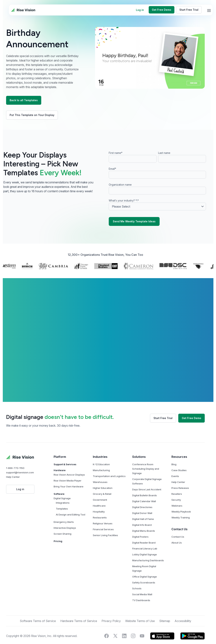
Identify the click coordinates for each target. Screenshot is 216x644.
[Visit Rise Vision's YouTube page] (145, 636)
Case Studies (182, 470)
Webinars (179, 506)
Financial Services (106, 529)
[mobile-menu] (209, 11)
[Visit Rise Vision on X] (118, 636)
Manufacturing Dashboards (151, 560)
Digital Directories (145, 507)
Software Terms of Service (40, 621)
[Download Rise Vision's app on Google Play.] (195, 636)
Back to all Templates (26, 100)
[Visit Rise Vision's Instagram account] (136, 636)
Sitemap (167, 621)
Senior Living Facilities (108, 535)
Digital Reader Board (146, 543)
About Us (179, 543)
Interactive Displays (67, 528)
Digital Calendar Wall (147, 501)
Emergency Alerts (66, 522)
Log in (140, 10)
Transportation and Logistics (112, 476)
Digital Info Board (145, 525)
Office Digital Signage (147, 577)
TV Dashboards (144, 600)
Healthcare (102, 506)
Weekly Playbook (184, 512)
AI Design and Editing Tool (73, 515)
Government (103, 500)
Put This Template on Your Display (35, 115)
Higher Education (105, 488)
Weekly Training (183, 517)
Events (178, 476)
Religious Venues (105, 523)
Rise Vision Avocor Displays (72, 475)
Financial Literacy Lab (147, 549)
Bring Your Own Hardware (71, 486)
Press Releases (183, 488)
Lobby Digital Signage (147, 554)
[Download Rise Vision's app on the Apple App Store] (165, 636)
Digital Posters (143, 537)
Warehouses (103, 482)
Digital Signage (65, 498)
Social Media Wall (145, 594)
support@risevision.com (23, 472)
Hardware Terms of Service (81, 621)
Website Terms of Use (143, 621)
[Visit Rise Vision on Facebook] (109, 636)
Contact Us (180, 537)
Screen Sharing (65, 534)
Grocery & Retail (105, 494)
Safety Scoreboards (146, 582)
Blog (177, 464)
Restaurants (102, 517)
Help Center (16, 477)
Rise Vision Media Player (70, 481)
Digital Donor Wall (145, 513)
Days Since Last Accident (149, 489)
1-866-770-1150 (18, 468)
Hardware (62, 470)
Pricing (61, 541)
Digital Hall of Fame (146, 519)
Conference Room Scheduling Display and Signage (148, 469)
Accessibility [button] (185, 621)
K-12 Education (104, 464)
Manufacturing (104, 470)
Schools (139, 588)
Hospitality (101, 512)
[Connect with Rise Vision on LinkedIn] (127, 636)
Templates (64, 509)
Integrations (65, 503)
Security (179, 500)
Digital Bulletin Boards (147, 495)
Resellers (179, 494)
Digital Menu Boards (146, 531)
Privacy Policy (114, 621)
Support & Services (68, 464)
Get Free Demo (162, 10)
